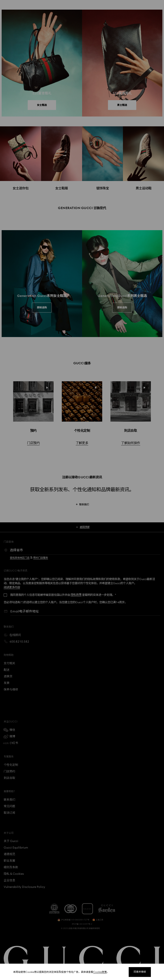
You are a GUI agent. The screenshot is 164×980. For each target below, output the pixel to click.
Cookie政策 (100, 972)
